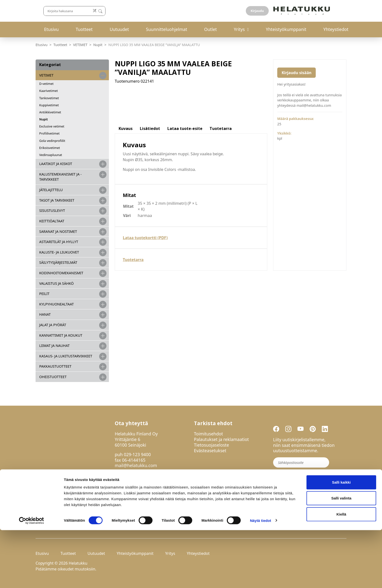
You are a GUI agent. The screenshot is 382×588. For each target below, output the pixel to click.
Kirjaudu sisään (296, 73)
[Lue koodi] (243, 11)
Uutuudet (119, 29)
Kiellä (341, 572)
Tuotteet (84, 29)
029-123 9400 (137, 454)
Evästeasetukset (210, 451)
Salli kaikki (341, 540)
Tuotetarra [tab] (221, 128)
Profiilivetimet (49, 133)
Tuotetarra (133, 260)
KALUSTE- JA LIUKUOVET (59, 252)
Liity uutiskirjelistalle (295, 486)
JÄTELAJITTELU (51, 190)
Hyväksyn (298, 474)
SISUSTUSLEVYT (52, 211)
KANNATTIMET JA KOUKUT (61, 335)
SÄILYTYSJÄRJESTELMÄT (58, 262)
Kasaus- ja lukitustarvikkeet (66, 356)
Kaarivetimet (48, 91)
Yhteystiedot (336, 29)
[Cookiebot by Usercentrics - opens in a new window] (32, 578)
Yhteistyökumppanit (286, 29)
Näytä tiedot (261, 578)
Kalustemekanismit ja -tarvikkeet (60, 177)
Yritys (239, 29)
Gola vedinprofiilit (52, 141)
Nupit (98, 45)
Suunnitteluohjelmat (167, 29)
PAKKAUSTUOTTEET (55, 366)
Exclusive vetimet (52, 126)
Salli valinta (341, 556)
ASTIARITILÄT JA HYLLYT (59, 242)
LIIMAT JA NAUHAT (54, 346)
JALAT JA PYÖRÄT (53, 325)
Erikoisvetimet (50, 148)
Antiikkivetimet (50, 112)
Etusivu (51, 29)
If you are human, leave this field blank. (306, 499)
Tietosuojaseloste (211, 445)
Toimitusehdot (208, 434)
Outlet (210, 29)
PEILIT (44, 294)
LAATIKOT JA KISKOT (56, 164)
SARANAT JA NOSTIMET (58, 231)
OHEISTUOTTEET (53, 377)
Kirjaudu (335, 11)
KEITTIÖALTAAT (52, 221)
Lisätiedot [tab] (150, 128)
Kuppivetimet (49, 105)
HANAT (45, 314)
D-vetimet (46, 84)
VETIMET (80, 45)
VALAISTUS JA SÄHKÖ (56, 283)
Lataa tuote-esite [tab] (185, 128)
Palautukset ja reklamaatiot (221, 439)
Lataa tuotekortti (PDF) (145, 238)
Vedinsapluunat (51, 155)
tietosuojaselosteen (309, 473)
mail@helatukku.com (136, 465)
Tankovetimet (49, 98)
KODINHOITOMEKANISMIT (61, 273)
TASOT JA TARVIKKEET (57, 200)
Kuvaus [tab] (126, 128)
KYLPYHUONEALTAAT (57, 304)
